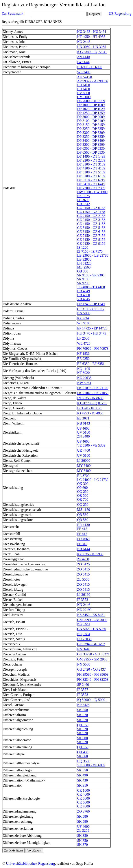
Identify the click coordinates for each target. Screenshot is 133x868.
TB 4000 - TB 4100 (91, 287)
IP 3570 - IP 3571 (90, 408)
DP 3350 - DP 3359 (91, 137)
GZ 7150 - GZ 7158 (91, 236)
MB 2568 (84, 267)
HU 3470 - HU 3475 (92, 333)
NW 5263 (84, 383)
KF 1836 (83, 354)
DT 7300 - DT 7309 (91, 188)
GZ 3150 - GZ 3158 (91, 220)
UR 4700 (83, 450)
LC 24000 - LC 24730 (93, 480)
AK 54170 (84, 77)
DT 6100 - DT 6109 (91, 176)
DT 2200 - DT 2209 (91, 160)
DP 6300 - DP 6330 (91, 148)
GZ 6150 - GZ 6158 (91, 232)
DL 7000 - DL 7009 (91, 101)
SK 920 (82, 733)
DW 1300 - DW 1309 (92, 192)
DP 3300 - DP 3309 (91, 133)
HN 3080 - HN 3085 (92, 47)
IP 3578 (83, 695)
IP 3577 (83, 690)
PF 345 (82, 544)
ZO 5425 (83, 564)
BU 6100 (83, 85)
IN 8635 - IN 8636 (90, 398)
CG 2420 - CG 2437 (91, 669)
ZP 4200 (83, 559)
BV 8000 (83, 93)
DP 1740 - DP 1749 (91, 304)
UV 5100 (84, 432)
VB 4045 (83, 299)
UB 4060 (83, 295)
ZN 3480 (83, 436)
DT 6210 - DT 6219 (91, 180)
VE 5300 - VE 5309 (91, 445)
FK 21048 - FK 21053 (93, 393)
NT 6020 (83, 373)
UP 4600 (83, 428)
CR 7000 (83, 806)
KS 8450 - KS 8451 (91, 615)
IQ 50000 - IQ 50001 (92, 700)
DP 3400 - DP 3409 (91, 141)
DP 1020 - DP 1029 (91, 109)
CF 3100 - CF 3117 (91, 309)
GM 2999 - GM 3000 (92, 620)
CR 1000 (83, 790)
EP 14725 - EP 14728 (92, 328)
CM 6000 (84, 97)
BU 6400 (83, 89)
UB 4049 (83, 291)
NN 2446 (84, 605)
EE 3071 (83, 418)
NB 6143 (83, 423)
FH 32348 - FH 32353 (93, 680)
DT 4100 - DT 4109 (91, 168)
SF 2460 (83, 685)
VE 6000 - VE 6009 (91, 765)
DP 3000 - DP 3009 (91, 117)
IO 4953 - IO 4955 (90, 413)
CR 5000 (83, 798)
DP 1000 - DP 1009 (91, 105)
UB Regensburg (120, 14)
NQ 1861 (84, 624)
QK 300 (83, 484)
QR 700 (83, 499)
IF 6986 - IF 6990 (90, 67)
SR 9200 (83, 283)
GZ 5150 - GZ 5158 (91, 228)
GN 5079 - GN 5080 (92, 629)
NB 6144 (83, 549)
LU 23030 (84, 639)
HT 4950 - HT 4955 (91, 37)
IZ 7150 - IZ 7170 (90, 251)
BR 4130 (83, 525)
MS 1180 (84, 510)
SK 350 (82, 710)
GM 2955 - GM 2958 (92, 659)
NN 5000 (84, 313)
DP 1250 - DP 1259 (91, 113)
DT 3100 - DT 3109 (91, 164)
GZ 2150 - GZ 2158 (91, 216)
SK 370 (82, 715)
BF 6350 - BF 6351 (91, 364)
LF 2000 (83, 338)
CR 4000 (83, 794)
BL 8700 (83, 476)
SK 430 (82, 780)
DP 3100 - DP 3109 (91, 121)
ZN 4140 (83, 57)
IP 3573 (83, 600)
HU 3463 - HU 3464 (92, 32)
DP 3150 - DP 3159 (91, 125)
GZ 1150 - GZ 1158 (91, 212)
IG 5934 (83, 318)
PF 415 (82, 534)
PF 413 (82, 529)
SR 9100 (83, 279)
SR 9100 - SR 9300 (91, 275)
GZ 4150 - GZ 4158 (91, 224)
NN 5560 (84, 664)
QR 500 (83, 496)
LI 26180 (84, 595)
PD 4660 (83, 539)
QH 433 (83, 752)
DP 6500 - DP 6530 (91, 152)
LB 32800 (84, 259)
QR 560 (83, 515)
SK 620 (82, 742)
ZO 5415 (83, 569)
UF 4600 (83, 827)
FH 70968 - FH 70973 (93, 348)
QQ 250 (83, 492)
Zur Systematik (13, 14)
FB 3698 (83, 200)
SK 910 (82, 785)
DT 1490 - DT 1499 (91, 156)
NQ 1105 (84, 369)
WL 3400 (84, 72)
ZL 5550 (83, 579)
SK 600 (82, 738)
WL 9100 (84, 323)
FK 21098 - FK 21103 (93, 388)
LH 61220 (84, 263)
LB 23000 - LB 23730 (93, 255)
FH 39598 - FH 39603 (93, 674)
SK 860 (82, 756)
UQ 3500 (84, 761)
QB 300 (83, 271)
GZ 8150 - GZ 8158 (91, 240)
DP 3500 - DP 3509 (91, 144)
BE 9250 (83, 359)
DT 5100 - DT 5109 (91, 172)
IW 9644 (83, 62)
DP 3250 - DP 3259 (91, 129)
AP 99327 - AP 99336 (92, 81)
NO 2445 (84, 42)
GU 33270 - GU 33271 (93, 654)
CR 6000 (83, 802)
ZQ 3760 (83, 811)
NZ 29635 (84, 378)
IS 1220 (83, 247)
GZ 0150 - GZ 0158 (91, 208)
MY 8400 (84, 466)
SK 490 (82, 775)
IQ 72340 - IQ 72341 (92, 52)
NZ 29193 (84, 610)
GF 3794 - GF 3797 (91, 644)
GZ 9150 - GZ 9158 (91, 244)
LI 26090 (84, 461)
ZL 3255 (83, 830)
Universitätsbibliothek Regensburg (30, 863)
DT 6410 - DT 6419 (91, 184)
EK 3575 (83, 196)
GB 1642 (83, 204)
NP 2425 (83, 705)
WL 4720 (84, 343)
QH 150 (83, 725)
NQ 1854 (84, 634)
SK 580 (82, 816)
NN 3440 (84, 649)
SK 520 (82, 729)
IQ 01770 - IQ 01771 (92, 403)
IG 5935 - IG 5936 (90, 554)
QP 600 (82, 488)
